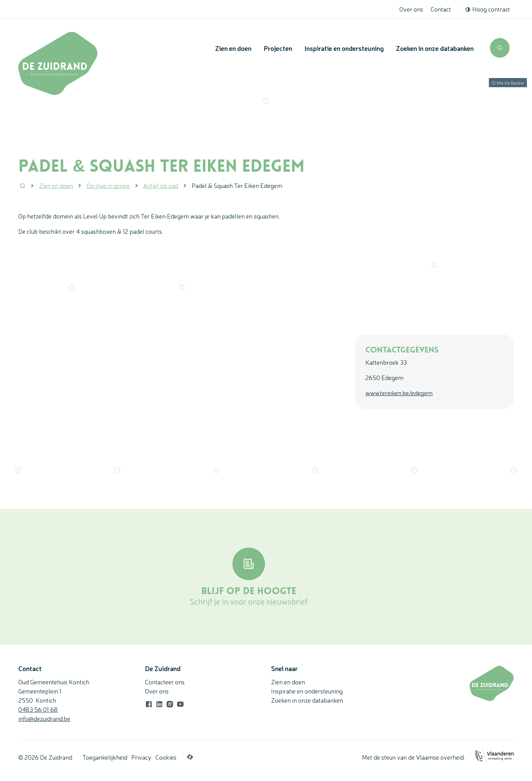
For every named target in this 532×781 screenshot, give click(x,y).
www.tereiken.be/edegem (399, 393)
